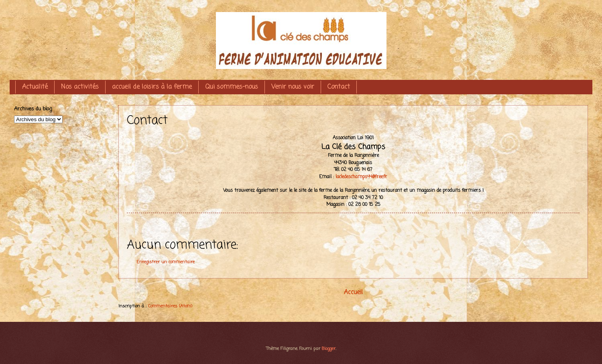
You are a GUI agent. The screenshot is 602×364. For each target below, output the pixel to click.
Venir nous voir (293, 87)
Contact (339, 87)
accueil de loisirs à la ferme (152, 87)
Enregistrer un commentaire (166, 262)
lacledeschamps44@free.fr (361, 177)
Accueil (353, 293)
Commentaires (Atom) (170, 306)
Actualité (35, 87)
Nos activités (80, 87)
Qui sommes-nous (232, 87)
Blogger (329, 349)
